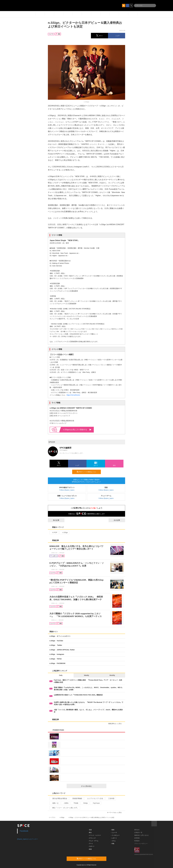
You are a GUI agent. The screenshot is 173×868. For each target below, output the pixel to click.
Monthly (112, 675)
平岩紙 (75, 803)
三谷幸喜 (110, 798)
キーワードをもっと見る (115, 812)
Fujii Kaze (95, 803)
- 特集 (113, 844)
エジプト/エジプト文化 (94, 798)
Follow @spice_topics (67, 490)
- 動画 (113, 830)
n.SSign (64, 532)
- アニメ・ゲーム (93, 841)
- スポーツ (91, 846)
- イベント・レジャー (95, 835)
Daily (61, 675)
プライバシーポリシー (141, 844)
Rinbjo (85, 803)
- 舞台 (90, 833)
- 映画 (90, 849)
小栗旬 (65, 803)
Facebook (24, 831)
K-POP (54, 532)
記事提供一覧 (138, 833)
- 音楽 (90, 830)
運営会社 (137, 830)
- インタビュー (115, 835)
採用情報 (137, 838)
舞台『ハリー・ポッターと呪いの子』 (65, 808)
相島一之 (55, 803)
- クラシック (92, 838)
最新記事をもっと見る (116, 724)
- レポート (114, 838)
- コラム (113, 841)
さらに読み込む (93, 786)
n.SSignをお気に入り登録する (77, 430)
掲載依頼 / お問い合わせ (141, 835)
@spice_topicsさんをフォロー (28, 839)
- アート (91, 844)
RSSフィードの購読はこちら (88, 472)
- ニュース (114, 833)
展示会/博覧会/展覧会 (59, 798)
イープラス (52, 817)
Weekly (86, 675)
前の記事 (54, 520)
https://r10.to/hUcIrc (73, 395)
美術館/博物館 (76, 798)
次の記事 (119, 520)
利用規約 (137, 841)
